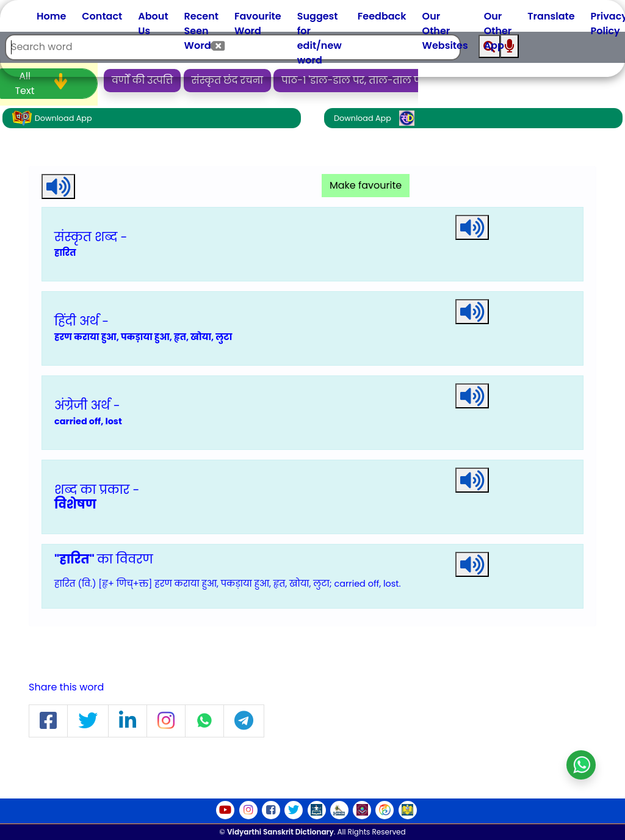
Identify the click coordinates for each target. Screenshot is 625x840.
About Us (153, 24)
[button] (48, 721)
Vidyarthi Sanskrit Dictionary (280, 832)
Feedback (382, 16)
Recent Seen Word (201, 31)
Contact (102, 16)
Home (51, 16)
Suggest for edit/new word (320, 38)
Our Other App (498, 31)
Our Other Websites (445, 31)
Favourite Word (258, 24)
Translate (551, 16)
